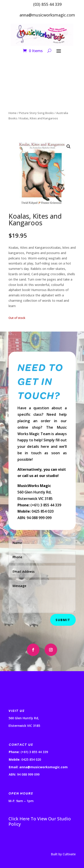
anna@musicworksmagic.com (47, 15)
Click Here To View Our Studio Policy (40, 821)
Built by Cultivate (63, 854)
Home (13, 113)
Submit (63, 620)
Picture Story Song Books (36, 113)
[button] (69, 147)
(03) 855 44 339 (47, 4)
